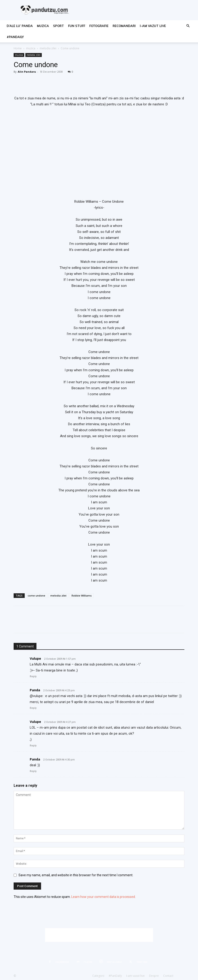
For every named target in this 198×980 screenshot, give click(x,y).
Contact (168, 976)
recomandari (124, 26)
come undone (36, 595)
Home (18, 48)
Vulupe (35, 658)
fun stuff (77, 26)
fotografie (99, 26)
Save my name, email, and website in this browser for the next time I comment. (76, 875)
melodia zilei (48, 48)
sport (58, 26)
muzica (43, 26)
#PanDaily (15, 37)
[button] (188, 26)
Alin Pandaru (27, 72)
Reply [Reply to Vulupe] (33, 676)
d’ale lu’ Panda (20, 26)
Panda (35, 690)
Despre (154, 976)
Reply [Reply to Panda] (33, 708)
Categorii (98, 976)
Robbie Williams (82, 595)
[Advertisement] (99, 935)
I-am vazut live (153, 26)
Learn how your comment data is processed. (103, 897)
